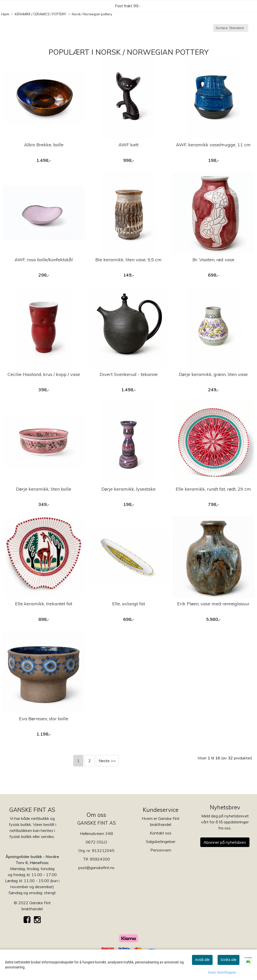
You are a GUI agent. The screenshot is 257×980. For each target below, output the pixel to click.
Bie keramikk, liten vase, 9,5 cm (128, 260)
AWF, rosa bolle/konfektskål (44, 260)
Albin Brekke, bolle (44, 145)
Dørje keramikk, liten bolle (44, 489)
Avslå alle (202, 960)
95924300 (100, 859)
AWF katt (128, 145)
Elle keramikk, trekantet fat (44, 604)
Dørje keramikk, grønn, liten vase (213, 374)
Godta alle (229, 960)
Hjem (5, 14)
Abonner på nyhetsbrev (225, 842)
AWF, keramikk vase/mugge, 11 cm (213, 145)
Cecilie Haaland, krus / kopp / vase (44, 374)
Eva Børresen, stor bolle (44, 719)
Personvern (161, 850)
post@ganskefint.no (96, 868)
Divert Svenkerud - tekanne (129, 374)
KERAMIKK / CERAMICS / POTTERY (39, 14)
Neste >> (107, 761)
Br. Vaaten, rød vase (213, 260)
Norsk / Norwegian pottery (90, 14)
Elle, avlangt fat (129, 604)
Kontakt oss (161, 833)
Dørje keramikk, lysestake (128, 489)
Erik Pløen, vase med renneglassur (213, 604)
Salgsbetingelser (161, 841)
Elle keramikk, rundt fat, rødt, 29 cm (213, 489)
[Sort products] (231, 28)
